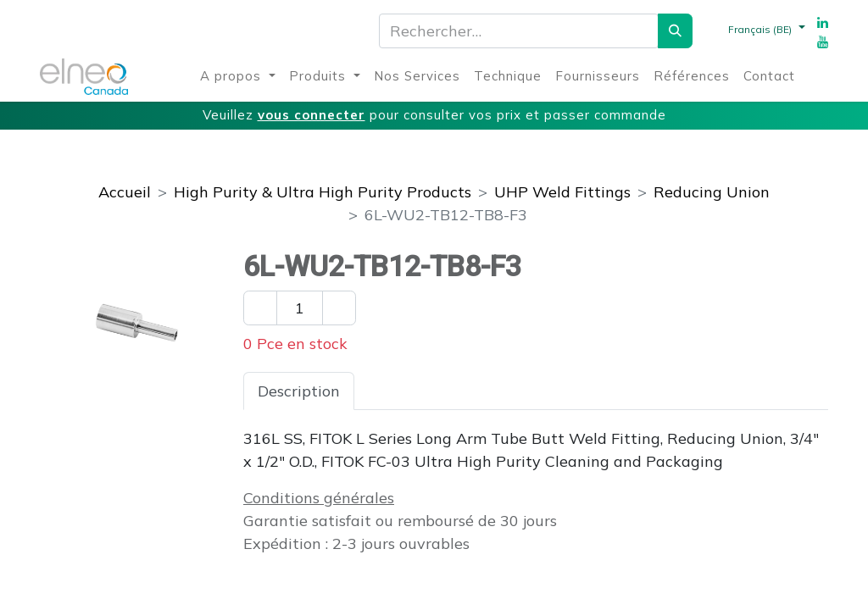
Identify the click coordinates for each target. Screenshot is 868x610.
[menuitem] (238, 77)
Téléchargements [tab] (560, 391)
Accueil (125, 192)
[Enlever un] (260, 308)
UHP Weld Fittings (562, 192)
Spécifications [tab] (419, 391)
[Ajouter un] (339, 308)
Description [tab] (299, 391)
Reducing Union (712, 192)
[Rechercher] (675, 31)
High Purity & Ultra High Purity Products (323, 192)
